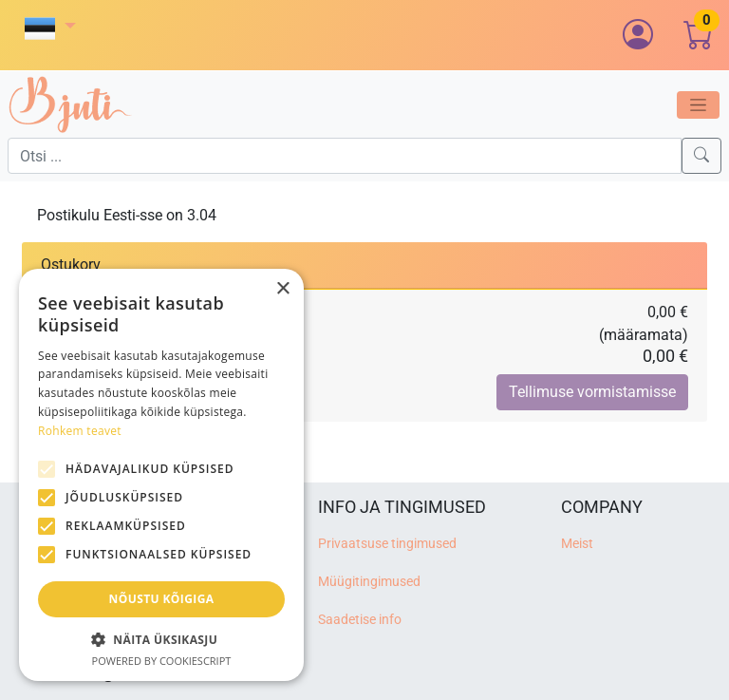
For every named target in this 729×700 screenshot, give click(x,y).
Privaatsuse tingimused (387, 544)
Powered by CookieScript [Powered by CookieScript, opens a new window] (162, 661)
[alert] (161, 475)
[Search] (701, 156)
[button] (50, 28)
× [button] (282, 289)
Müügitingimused (369, 582)
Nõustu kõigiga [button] (162, 599)
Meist (577, 544)
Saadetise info (360, 620)
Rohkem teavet (80, 431)
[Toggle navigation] (698, 105)
